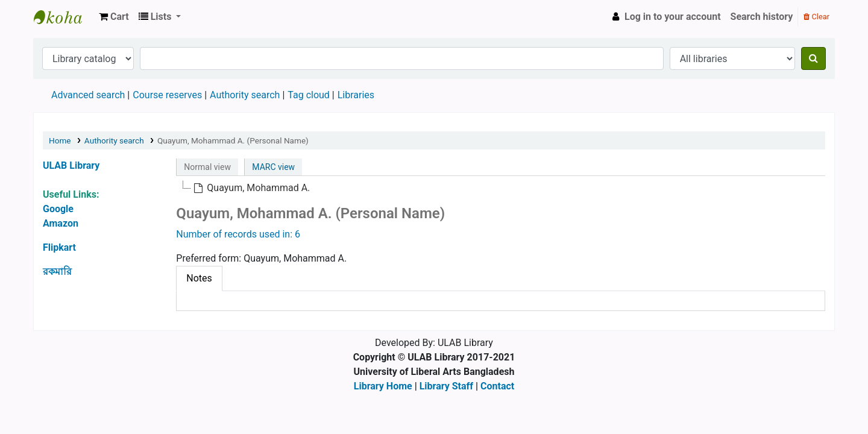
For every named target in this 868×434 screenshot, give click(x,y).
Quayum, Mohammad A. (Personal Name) (233, 140)
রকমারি (57, 272)
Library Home (383, 386)
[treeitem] (251, 188)
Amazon (61, 223)
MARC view (273, 167)
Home (60, 140)
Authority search (245, 95)
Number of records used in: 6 (238, 234)
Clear (816, 17)
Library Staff (446, 386)
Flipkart (59, 247)
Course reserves (167, 95)
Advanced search (88, 95)
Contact (497, 386)
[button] (114, 17)
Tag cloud (309, 95)
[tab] (199, 278)
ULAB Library (64, 17)
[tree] (501, 188)
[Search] (813, 58)
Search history (762, 17)
